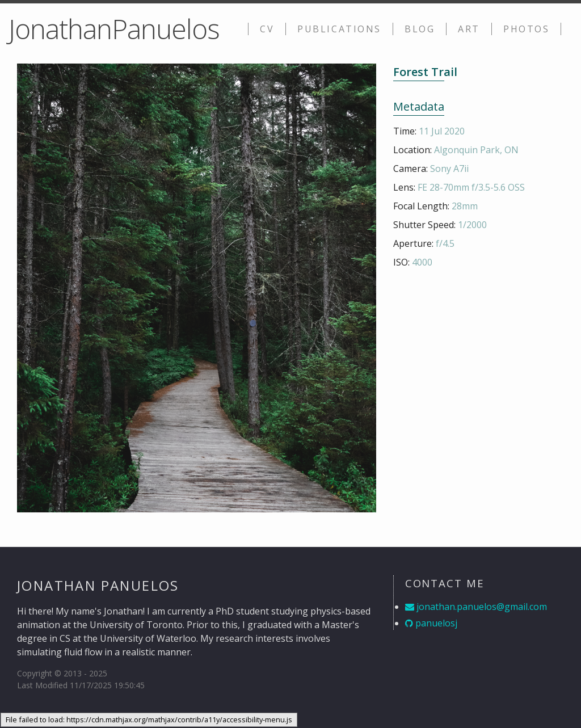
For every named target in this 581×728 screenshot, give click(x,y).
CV (267, 29)
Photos (526, 29)
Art (469, 29)
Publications (339, 29)
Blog (420, 29)
